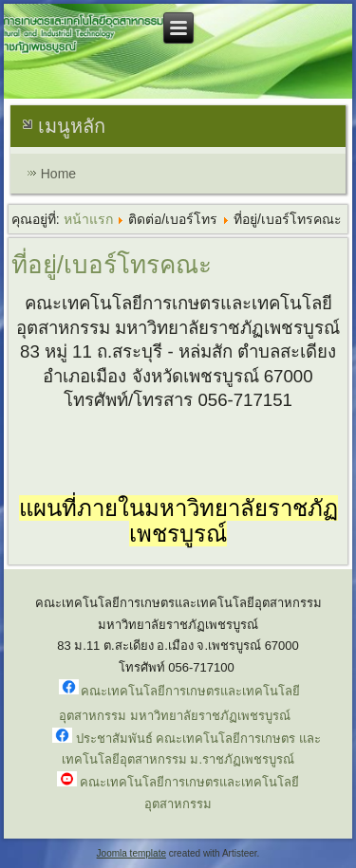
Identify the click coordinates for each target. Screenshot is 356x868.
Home (58, 174)
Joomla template (131, 853)
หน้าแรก (88, 219)
